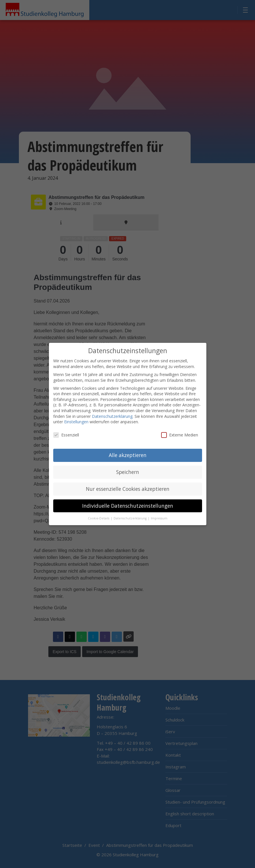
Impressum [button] (159, 517)
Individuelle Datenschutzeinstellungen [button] (128, 505)
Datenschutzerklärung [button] (131, 517)
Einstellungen (76, 421)
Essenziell (66, 434)
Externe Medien (180, 434)
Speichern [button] (128, 471)
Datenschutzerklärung (112, 415)
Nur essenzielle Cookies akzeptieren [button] (128, 488)
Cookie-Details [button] (99, 517)
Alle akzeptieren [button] (128, 454)
